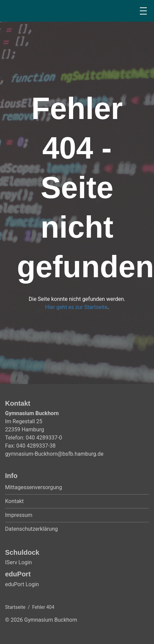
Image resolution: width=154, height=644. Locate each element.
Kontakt (14, 501)
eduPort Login (22, 584)
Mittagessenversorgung (34, 487)
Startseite (15, 607)
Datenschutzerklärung (31, 529)
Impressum (19, 515)
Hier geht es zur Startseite (76, 307)
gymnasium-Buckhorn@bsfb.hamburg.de (54, 454)
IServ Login (18, 562)
